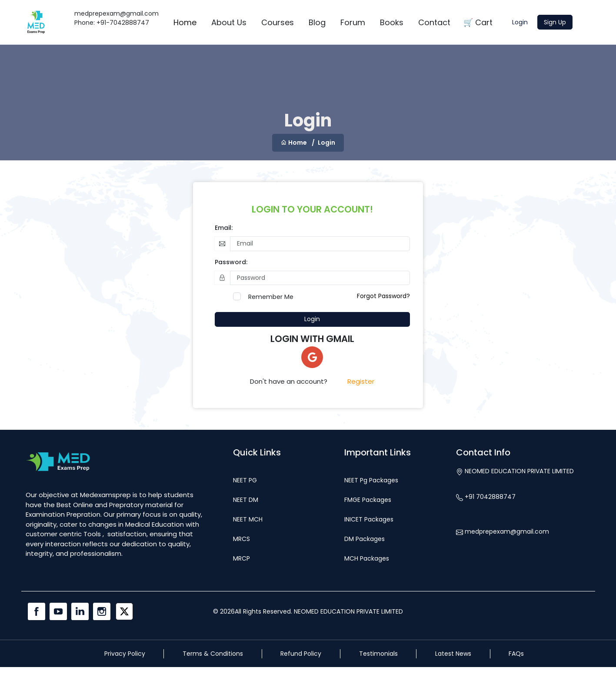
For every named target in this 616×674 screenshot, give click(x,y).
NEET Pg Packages (371, 480)
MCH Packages (367, 558)
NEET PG (245, 480)
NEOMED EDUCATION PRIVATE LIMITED (515, 471)
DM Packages (365, 539)
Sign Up (555, 22)
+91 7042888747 (486, 497)
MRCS (241, 539)
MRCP (241, 558)
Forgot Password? (383, 296)
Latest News (453, 654)
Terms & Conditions (213, 654)
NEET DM (246, 500)
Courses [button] (278, 22)
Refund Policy (301, 654)
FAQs (516, 654)
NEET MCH (248, 519)
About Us (229, 22)
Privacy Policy (125, 654)
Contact (434, 22)
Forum (353, 22)
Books (392, 22)
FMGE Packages (368, 500)
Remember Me (271, 297)
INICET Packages (369, 519)
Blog (317, 22)
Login (520, 22)
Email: (224, 228)
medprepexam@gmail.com (503, 531)
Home (185, 22)
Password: (231, 262)
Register (361, 381)
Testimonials (378, 654)
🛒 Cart (478, 22)
